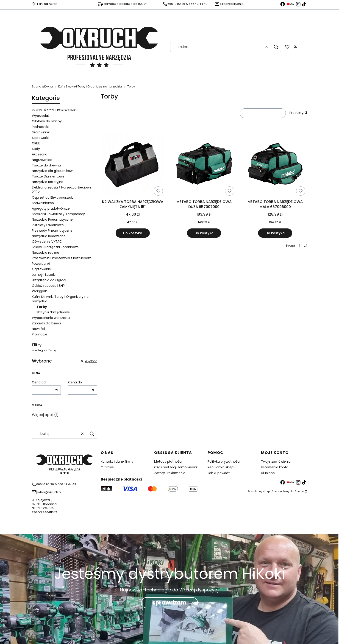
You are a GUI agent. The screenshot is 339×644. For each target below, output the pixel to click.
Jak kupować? (219, 473)
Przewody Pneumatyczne (52, 231)
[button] (276, 47)
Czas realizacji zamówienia (175, 467)
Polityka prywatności (224, 461)
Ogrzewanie (41, 269)
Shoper (299, 491)
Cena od (39, 382)
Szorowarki (40, 138)
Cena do (75, 382)
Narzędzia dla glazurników (52, 171)
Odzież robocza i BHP (48, 286)
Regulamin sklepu (222, 467)
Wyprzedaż (41, 116)
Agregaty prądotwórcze (51, 208)
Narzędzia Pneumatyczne (52, 219)
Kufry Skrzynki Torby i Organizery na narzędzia (90, 86)
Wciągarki (40, 291)
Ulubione (268, 473)
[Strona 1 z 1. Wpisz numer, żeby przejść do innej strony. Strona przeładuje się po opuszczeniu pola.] (300, 246)
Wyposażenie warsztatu (51, 318)
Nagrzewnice (42, 160)
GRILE (36, 143)
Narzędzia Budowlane (49, 236)
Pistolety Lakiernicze (48, 225)
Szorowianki (41, 132)
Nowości (38, 329)
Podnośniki (40, 127)
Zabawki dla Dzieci (46, 323)
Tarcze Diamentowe (48, 176)
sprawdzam (169, 603)
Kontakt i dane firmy (117, 461)
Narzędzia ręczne (46, 253)
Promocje (40, 334)
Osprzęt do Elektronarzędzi (53, 197)
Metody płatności (168, 461)
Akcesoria (40, 154)
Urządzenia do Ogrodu (50, 280)
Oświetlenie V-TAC (47, 242)
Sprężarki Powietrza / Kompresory (58, 214)
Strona (290, 246)
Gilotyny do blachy (47, 121)
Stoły (36, 149)
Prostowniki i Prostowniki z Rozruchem (62, 258)
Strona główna (42, 86)
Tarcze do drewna (46, 165)
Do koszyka (133, 233)
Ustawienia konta (275, 467)
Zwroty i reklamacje (170, 473)
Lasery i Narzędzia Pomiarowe (55, 247)
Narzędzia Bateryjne (48, 182)
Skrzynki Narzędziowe (53, 312)
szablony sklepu (261, 491)
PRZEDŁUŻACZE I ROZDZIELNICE (55, 110)
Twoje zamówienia (276, 461)
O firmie (107, 467)
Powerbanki (41, 264)
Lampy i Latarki (44, 275)
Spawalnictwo (43, 203)
